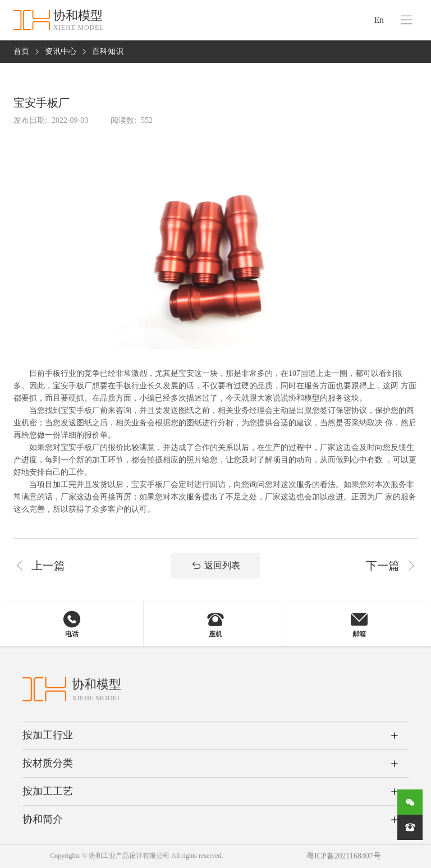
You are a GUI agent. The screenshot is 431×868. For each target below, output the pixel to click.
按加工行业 (48, 735)
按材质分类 (48, 763)
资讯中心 (61, 52)
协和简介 (43, 819)
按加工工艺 (48, 791)
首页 (21, 52)
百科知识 (108, 52)
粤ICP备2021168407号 (344, 856)
